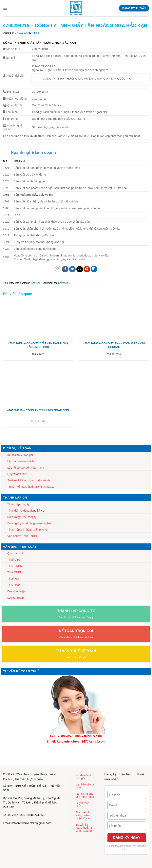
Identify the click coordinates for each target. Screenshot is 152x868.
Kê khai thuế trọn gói (20, 455)
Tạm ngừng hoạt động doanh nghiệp (30, 523)
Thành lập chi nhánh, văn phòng (27, 530)
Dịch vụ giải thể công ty (22, 517)
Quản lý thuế (15, 553)
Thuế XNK (14, 579)
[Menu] (5, 8)
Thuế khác (14, 585)
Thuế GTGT (15, 560)
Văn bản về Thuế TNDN (22, 536)
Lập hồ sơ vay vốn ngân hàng (26, 468)
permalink (64, 283)
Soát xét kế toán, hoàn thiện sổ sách (30, 480)
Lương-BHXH (16, 598)
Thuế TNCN (15, 566)
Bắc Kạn (36, 283)
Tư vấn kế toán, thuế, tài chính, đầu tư (31, 487)
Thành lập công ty (18, 504)
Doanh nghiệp (16, 591)
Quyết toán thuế (17, 474)
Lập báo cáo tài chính (21, 461)
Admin (35, 33)
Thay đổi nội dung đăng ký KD (26, 511)
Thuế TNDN (15, 572)
